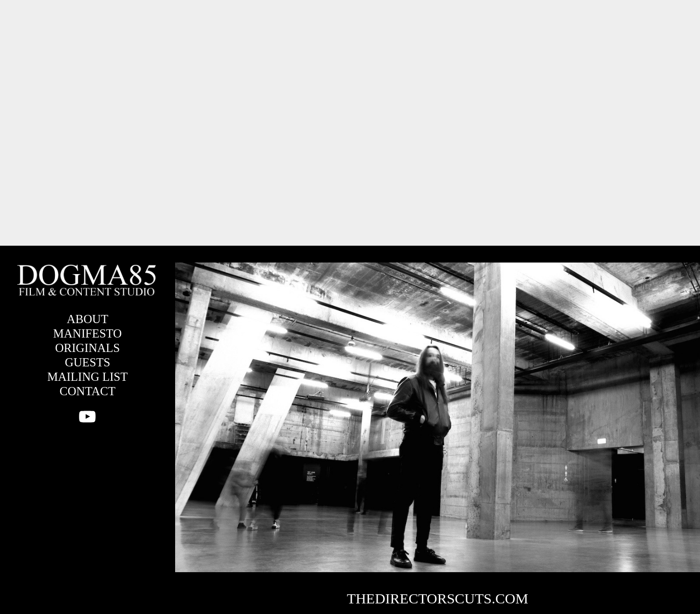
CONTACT (88, 391)
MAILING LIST (87, 377)
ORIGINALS (88, 348)
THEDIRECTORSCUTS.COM (438, 598)
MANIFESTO (88, 333)
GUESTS (88, 362)
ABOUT (88, 319)
